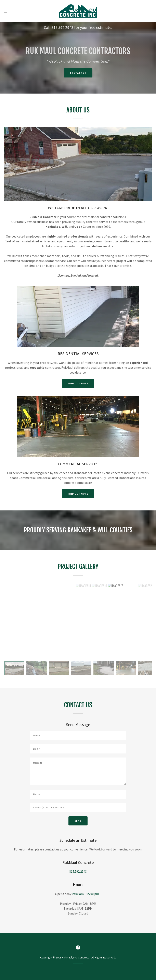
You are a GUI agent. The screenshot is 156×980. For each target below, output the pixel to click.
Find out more (78, 383)
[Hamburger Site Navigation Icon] (7, 11)
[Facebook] (78, 948)
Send (78, 821)
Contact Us (78, 73)
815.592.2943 (62, 27)
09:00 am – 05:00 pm (85, 894)
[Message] (78, 771)
